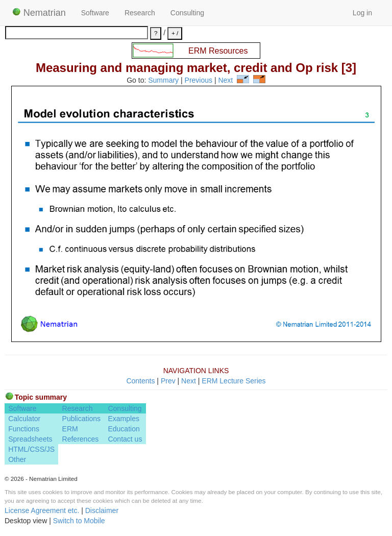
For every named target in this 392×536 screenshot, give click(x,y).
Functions (24, 429)
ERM (70, 429)
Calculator (24, 419)
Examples (123, 419)
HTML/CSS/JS (31, 449)
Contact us (125, 439)
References (81, 439)
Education (124, 429)
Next (225, 81)
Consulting (187, 13)
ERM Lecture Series (234, 381)
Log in (362, 13)
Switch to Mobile (79, 521)
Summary (163, 81)
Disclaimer (102, 510)
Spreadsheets (30, 439)
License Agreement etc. (42, 510)
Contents (140, 381)
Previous (199, 81)
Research (140, 13)
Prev (168, 381)
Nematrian (39, 13)
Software (95, 13)
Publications (82, 419)
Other (17, 459)
